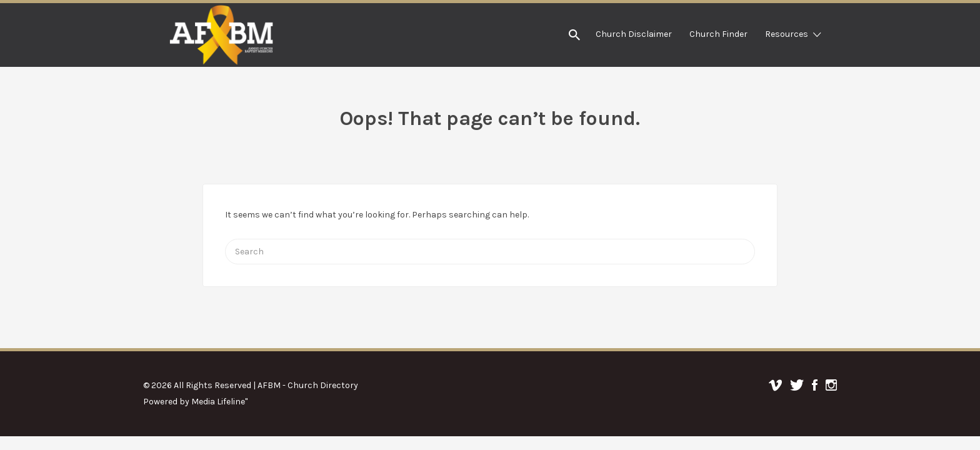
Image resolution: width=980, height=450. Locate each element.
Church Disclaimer (634, 34)
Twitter (797, 385)
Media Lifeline (218, 402)
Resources (787, 34)
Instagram (831, 385)
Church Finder (718, 34)
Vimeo (775, 385)
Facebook (815, 385)
